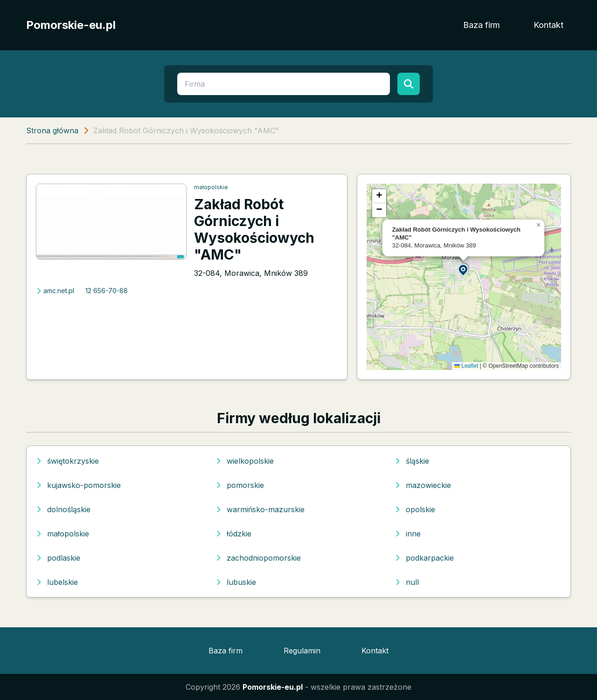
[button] (464, 270)
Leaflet (466, 366)
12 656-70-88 (107, 291)
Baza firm (482, 25)
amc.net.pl (55, 291)
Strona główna (52, 130)
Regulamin (302, 651)
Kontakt (548, 25)
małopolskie (211, 187)
